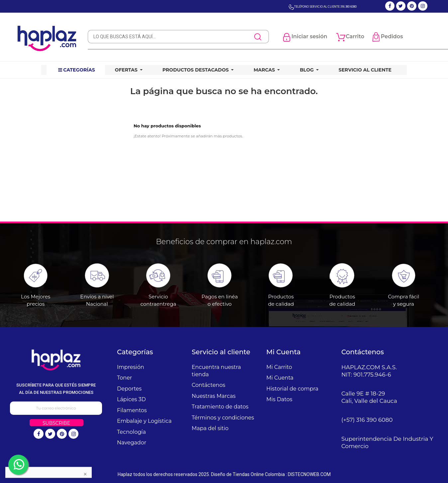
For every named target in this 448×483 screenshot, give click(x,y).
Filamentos (132, 410)
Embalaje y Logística (144, 421)
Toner (124, 378)
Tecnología (131, 432)
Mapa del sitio (210, 428)
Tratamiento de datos (220, 407)
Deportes (129, 389)
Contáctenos (209, 385)
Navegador (132, 443)
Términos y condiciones (223, 418)
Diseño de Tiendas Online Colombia (248, 474)
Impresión (131, 367)
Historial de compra (292, 389)
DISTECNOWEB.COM (309, 474)
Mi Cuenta (280, 378)
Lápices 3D (131, 399)
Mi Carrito (279, 367)
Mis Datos (279, 399)
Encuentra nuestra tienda (216, 371)
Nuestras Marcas (214, 396)
